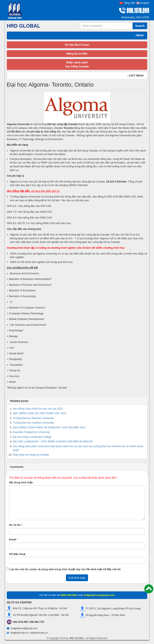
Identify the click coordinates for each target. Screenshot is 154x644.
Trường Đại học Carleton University (33, 423)
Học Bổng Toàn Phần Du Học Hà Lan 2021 (38, 409)
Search (140, 26)
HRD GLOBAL (77, 638)
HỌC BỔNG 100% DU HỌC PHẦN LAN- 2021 (40, 413)
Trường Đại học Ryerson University (33, 418)
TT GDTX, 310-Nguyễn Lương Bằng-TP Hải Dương (112, 609)
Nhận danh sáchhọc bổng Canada (77, 64)
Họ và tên (15, 525)
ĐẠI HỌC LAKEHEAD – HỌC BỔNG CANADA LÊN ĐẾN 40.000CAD (53, 441)
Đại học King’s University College (32, 437)
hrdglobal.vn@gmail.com (24, 628)
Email (13, 539)
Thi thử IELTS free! (77, 45)
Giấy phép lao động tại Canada (31, 455)
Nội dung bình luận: (21, 482)
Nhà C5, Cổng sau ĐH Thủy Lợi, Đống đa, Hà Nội (39, 608)
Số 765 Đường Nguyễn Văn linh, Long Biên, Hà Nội (40, 615)
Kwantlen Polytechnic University (31, 432)
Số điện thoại (17, 554)
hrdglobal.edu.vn (19, 633)
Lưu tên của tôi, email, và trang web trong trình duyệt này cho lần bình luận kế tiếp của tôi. (65, 569)
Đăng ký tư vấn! (77, 54)
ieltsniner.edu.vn (39, 633)
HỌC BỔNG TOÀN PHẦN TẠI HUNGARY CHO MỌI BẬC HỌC (49, 427)
